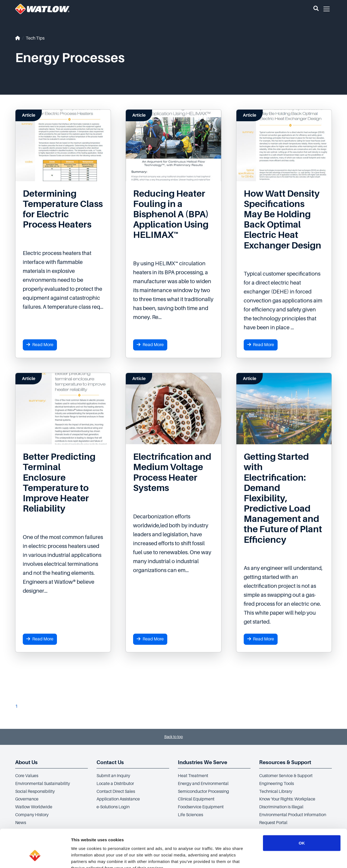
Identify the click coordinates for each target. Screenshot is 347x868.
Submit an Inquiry (113, 776)
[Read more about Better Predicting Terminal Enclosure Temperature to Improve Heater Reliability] (63, 483)
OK (302, 810)
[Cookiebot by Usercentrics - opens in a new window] (35, 857)
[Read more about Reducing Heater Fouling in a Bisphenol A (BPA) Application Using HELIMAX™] (173, 214)
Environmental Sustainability (43, 784)
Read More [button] (40, 345)
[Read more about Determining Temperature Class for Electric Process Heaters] (63, 209)
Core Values (27, 776)
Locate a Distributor (115, 784)
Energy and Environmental (203, 784)
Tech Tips (35, 38)
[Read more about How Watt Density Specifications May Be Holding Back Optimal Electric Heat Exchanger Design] (284, 220)
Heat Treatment (193, 776)
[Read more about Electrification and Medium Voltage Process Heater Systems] (173, 472)
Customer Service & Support (286, 776)
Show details (285, 857)
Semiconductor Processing (203, 792)
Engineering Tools (277, 784)
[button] (316, 9)
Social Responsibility (35, 792)
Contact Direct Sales (116, 792)
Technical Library (276, 792)
